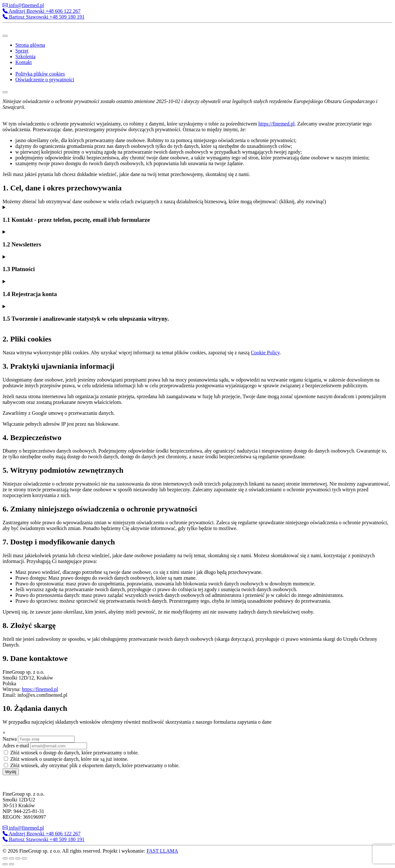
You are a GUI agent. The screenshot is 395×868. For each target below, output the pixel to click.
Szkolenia (25, 56)
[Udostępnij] (18, 858)
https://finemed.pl (276, 124)
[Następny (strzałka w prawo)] (12, 864)
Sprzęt (22, 51)
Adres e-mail (16, 746)
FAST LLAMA (162, 851)
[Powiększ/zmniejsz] (5, 858)
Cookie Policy (265, 353)
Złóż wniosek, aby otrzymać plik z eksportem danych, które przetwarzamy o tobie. (92, 765)
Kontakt (24, 62)
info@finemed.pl (23, 5)
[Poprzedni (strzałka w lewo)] (5, 864)
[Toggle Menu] (5, 36)
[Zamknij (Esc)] (24, 858)
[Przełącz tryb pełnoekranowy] (12, 858)
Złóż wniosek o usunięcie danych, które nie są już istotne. (66, 759)
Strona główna (30, 45)
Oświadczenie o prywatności (45, 80)
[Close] (5, 92)
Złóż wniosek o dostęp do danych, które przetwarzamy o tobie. (71, 753)
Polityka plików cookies (40, 74)
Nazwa (10, 739)
